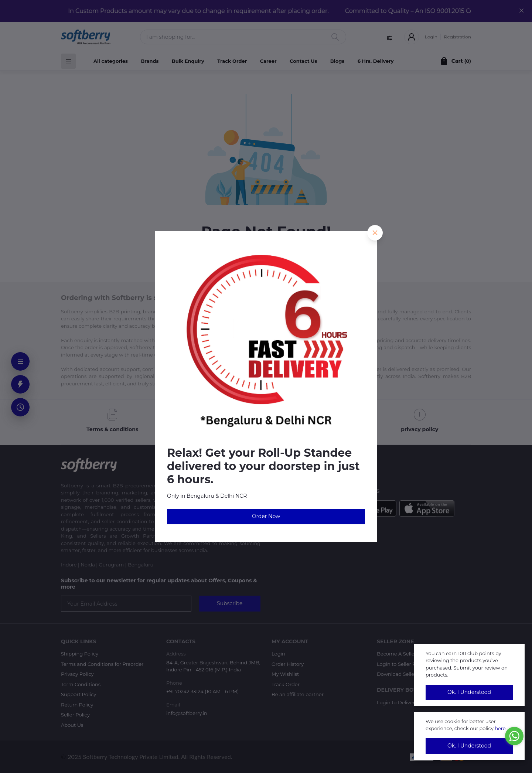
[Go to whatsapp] (514, 736)
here (500, 728)
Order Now (266, 516)
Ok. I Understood (469, 692)
